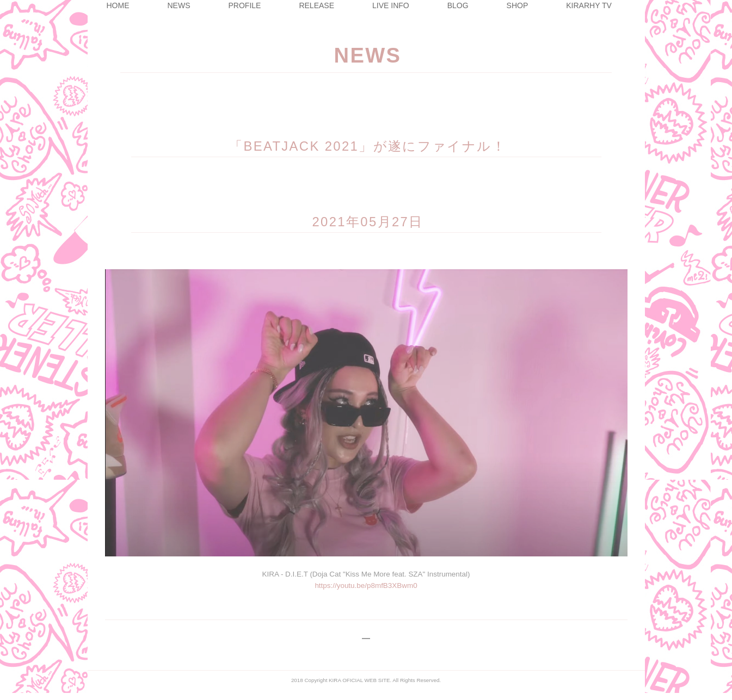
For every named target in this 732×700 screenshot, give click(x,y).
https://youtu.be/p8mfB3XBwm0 (366, 582)
